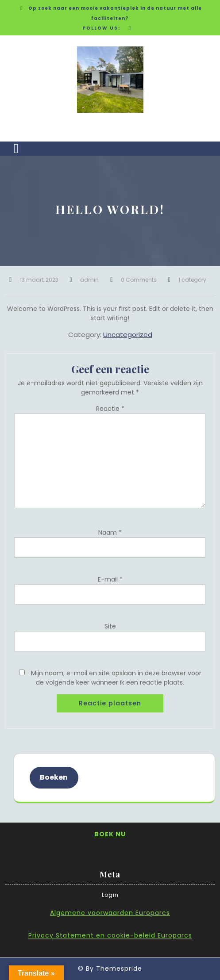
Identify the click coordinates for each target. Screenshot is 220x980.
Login (110, 895)
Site (110, 626)
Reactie (110, 409)
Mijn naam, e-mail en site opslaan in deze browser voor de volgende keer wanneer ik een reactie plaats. (116, 678)
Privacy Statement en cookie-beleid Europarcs (110, 935)
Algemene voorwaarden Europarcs (110, 913)
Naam (110, 532)
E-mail (110, 579)
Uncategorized (128, 335)
